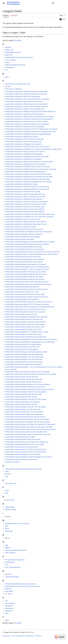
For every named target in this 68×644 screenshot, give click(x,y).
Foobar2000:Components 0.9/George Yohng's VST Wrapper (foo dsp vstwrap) (31, 129)
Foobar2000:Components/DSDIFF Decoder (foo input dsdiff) (25, 272)
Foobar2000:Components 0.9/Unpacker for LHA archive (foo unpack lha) (29, 217)
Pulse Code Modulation (13, 567)
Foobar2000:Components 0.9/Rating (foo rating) (21, 184)
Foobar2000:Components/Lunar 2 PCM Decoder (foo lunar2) (25, 309)
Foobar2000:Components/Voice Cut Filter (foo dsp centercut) (25, 449)
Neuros (7, 538)
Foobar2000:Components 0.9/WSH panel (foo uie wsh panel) (25, 222)
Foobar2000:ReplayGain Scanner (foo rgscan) (20, 584)
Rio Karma (9, 594)
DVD (7, 476)
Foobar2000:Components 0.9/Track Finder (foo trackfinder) (25, 209)
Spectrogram (9, 608)
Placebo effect (10, 562)
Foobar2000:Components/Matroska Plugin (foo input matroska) (26, 317)
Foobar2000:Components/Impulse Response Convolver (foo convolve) (29, 302)
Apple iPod (9, 55)
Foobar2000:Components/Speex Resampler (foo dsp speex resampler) (29, 427)
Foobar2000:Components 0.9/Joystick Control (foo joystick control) (27, 147)
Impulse (8, 517)
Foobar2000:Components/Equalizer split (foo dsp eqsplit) (24, 277)
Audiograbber (9, 67)
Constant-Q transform (12, 462)
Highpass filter (10, 507)
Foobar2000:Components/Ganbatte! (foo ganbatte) (22, 287)
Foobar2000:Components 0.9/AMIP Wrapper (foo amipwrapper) (26, 92)
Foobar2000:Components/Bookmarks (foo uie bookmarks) (24, 249)
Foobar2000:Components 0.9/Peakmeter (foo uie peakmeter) (25, 164)
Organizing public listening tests (16, 550)
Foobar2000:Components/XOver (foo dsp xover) (21, 459)
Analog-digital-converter (13, 52)
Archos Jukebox (10, 60)
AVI (6, 70)
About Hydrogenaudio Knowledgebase (23, 636)
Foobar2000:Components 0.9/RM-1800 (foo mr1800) (23, 192)
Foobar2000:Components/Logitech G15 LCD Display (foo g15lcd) (27, 304)
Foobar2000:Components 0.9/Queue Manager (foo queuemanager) (28, 179)
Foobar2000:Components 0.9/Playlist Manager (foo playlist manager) (28, 174)
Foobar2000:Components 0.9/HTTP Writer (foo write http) (24, 139)
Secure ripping (10, 603)
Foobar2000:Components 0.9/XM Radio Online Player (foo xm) (26, 224)
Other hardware (10, 553)
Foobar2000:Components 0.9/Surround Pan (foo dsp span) (25, 207)
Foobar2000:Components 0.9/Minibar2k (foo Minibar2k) (24, 154)
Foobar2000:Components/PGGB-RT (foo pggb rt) (21, 349)
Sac (6, 601)
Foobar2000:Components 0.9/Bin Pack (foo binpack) (23, 96)
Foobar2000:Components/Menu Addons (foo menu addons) (25, 324)
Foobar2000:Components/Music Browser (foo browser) (23, 334)
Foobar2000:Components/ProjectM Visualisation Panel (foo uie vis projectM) (31, 374)
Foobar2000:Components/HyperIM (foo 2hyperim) (22, 299)
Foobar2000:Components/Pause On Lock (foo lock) (22, 347)
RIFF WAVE (9, 591)
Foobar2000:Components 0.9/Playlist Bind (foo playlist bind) (25, 172)
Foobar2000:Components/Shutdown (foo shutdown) (22, 402)
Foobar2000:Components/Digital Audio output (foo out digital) (25, 264)
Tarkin (7, 620)
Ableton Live (9, 50)
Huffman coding (10, 510)
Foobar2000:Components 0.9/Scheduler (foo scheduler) (24, 199)
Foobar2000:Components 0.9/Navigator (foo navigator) (23, 159)
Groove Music (10, 500)
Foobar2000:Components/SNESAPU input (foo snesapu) (24, 412)
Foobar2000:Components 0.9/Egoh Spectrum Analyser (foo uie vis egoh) (29, 116)
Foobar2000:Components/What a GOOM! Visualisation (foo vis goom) (28, 457)
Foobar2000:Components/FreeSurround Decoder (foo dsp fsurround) (28, 284)
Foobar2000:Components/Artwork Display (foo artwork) (23, 247)
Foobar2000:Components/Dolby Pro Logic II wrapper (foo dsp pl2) (27, 269)
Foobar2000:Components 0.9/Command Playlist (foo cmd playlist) (27, 99)
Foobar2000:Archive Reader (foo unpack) (19, 57)
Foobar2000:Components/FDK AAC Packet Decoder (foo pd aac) (27, 282)
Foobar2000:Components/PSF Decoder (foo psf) (21, 377)
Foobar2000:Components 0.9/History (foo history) (22, 137)
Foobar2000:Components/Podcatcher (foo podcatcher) (23, 364)
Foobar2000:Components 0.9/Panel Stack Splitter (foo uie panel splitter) (29, 162)
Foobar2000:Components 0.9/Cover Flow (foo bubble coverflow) (26, 107)
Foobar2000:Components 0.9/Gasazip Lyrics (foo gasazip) (25, 127)
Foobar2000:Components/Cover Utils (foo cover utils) (23, 257)
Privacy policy (7, 636)
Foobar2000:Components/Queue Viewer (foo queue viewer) (25, 387)
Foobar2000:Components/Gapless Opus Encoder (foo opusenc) (26, 289)
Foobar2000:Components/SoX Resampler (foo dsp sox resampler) (27, 419)
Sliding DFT (9, 606)
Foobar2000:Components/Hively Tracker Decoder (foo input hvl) (26, 297)
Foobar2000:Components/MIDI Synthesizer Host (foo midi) (25, 327)
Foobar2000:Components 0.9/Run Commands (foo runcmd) (25, 197)
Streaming (8, 611)
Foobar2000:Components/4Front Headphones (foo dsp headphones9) (28, 232)
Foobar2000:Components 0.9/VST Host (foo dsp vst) (23, 219)
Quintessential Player (12, 577)
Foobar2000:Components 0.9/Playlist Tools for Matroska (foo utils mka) (29, 177)
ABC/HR (8, 47)
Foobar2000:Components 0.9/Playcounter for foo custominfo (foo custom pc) (31, 169)
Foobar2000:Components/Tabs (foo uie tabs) (20, 437)
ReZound (8, 589)
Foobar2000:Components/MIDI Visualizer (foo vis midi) (23, 329)
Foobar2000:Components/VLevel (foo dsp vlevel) (21, 447)
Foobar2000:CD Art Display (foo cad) (17, 84)
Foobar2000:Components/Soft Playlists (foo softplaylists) (24, 414)
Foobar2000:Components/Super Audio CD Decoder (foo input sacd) (28, 434)
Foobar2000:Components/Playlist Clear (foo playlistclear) (24, 354)
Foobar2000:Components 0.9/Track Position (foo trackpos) (25, 212)
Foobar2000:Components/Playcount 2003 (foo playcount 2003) (26, 352)
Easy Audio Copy (11, 483)
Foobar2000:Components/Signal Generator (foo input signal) (25, 407)
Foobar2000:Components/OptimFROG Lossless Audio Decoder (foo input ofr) (31, 339)
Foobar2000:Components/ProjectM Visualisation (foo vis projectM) (27, 372)
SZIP (7, 613)
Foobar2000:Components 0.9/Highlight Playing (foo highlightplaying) (28, 134)
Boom (7, 77)
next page (17, 40)
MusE (7, 529)
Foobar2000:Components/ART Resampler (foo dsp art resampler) (27, 244)
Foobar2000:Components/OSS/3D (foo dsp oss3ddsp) (23, 344)
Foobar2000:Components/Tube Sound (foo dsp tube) (23, 439)
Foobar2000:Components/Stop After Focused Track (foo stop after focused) (30, 429)
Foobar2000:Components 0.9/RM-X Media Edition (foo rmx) (25, 194)
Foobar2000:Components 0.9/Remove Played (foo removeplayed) (27, 189)
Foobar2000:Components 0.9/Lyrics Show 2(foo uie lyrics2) (25, 152)
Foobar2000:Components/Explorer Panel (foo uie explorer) (25, 279)
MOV (7, 526)
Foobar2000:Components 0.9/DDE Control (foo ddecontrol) (25, 109)
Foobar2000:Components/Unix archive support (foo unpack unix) (27, 442)
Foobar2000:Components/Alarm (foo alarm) (20, 239)
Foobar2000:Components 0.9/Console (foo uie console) (24, 101)
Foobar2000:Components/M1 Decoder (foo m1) (21, 314)
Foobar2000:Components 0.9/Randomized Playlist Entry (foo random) (28, 182)
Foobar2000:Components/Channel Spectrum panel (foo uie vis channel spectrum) (32, 252)
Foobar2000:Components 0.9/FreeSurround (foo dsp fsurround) (26, 121)
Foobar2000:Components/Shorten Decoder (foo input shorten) (26, 399)
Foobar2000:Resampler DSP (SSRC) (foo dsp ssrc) (22, 586)
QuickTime (9, 574)
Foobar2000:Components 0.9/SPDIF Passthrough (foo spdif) (25, 204)
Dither (7, 471)
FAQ (6, 493)
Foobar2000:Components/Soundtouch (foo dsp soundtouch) (25, 417)
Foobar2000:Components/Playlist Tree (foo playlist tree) (24, 359)
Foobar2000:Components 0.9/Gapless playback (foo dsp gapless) (27, 124)
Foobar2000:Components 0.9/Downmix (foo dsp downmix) (25, 114)
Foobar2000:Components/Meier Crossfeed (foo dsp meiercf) (25, 322)
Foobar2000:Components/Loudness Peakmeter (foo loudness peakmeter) (30, 307)
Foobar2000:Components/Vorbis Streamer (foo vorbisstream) (25, 452)
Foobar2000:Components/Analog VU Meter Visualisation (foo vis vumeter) (30, 242)
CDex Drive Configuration (14, 89)
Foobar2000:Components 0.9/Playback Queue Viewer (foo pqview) (27, 167)
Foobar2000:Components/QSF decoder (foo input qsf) (23, 382)
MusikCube (9, 531)
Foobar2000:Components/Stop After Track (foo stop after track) (26, 432)
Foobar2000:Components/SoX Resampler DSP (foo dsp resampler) (28, 422)
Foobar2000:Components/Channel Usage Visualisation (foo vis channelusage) (31, 254)
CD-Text (8, 86)
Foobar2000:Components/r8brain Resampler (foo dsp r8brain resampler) (29, 389)
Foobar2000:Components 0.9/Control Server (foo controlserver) (26, 104)
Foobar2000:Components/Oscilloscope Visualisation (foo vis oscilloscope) (30, 342)
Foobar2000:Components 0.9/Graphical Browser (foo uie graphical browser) (30, 132)
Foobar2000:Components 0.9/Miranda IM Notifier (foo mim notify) (27, 157)
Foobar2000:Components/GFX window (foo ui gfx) (22, 292)
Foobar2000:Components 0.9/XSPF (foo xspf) (20, 227)
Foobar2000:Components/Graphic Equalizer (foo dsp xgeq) (25, 294)
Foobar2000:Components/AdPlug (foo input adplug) (22, 237)
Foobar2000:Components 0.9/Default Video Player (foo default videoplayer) (30, 112)
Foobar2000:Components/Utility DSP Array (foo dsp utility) (24, 444)
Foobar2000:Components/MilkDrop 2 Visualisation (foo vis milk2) (27, 332)
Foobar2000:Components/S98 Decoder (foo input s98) (23, 394)
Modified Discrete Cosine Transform (17, 524)
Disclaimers (39, 636)
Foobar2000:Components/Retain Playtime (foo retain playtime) (26, 392)
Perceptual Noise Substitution (15, 560)
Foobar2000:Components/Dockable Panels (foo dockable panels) (27, 267)
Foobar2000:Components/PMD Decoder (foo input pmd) (24, 362)
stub (36, 27)
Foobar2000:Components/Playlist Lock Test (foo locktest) (24, 357)
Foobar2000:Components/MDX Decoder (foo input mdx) (24, 319)
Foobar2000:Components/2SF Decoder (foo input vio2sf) (24, 229)
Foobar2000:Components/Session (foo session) (21, 397)
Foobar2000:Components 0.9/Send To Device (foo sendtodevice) (27, 202)
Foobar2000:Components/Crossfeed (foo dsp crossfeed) (24, 262)
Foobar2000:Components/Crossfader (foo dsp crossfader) (24, 259)
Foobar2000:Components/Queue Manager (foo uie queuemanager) (27, 384)
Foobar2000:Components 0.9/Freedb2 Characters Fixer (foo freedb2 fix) (29, 119)
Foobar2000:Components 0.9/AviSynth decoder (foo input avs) (26, 94)
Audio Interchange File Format (15, 65)
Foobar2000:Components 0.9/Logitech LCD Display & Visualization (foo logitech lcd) (33, 149)
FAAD (7, 490)
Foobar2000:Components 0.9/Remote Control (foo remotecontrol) (27, 187)
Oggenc (8, 548)
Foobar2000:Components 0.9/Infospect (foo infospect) (23, 144)
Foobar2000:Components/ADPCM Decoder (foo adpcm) (24, 234)
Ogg (6, 545)
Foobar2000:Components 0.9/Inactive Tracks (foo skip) (23, 142)
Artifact (7, 62)
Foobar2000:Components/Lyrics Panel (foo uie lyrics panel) (25, 312)
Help (62, 19)
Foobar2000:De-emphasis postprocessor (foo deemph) (23, 469)
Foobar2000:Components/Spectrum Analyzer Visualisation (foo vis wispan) (30, 424)
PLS (6, 565)
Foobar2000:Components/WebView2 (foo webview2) (23, 454)
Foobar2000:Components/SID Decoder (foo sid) (21, 404)
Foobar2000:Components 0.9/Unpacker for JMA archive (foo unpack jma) (29, 214)
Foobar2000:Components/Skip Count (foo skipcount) (23, 409)
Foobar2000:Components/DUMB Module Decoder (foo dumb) (26, 274)
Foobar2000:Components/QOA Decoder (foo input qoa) (24, 379)
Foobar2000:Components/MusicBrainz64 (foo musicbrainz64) (26, 337)
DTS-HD (8, 474)
